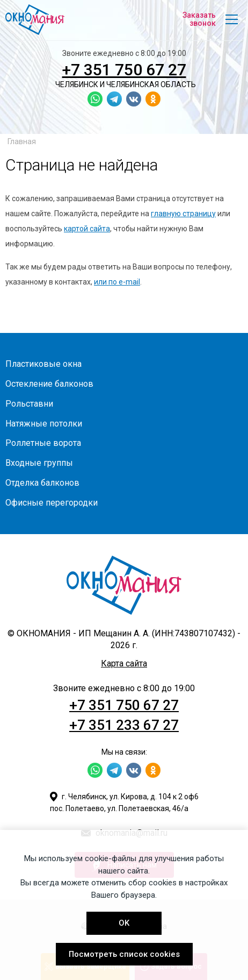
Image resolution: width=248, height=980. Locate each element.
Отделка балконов (42, 483)
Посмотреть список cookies (124, 954)
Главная (22, 141)
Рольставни (29, 404)
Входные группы (39, 463)
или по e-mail (117, 282)
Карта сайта (124, 663)
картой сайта (87, 229)
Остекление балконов (49, 384)
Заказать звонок (199, 19)
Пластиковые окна (43, 364)
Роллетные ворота (43, 443)
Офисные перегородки (52, 503)
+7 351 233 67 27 (124, 725)
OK (124, 923)
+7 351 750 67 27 (124, 70)
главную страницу (183, 214)
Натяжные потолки (44, 424)
